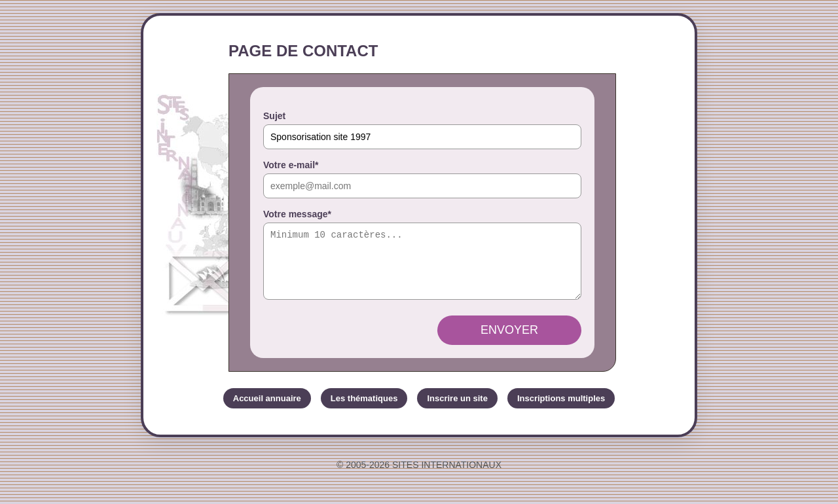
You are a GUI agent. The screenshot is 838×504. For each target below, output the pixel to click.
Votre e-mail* (291, 165)
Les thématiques (364, 410)
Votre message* (297, 214)
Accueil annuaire (267, 410)
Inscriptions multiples (561, 410)
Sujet (274, 116)
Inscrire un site (457, 410)
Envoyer (509, 342)
